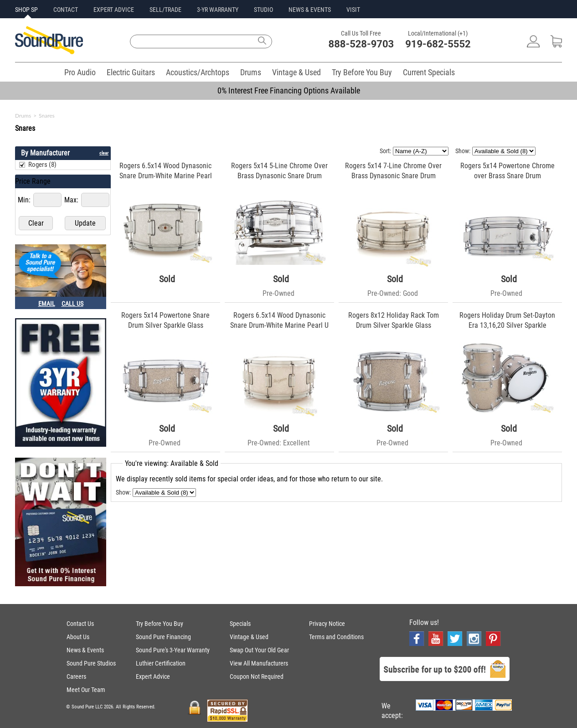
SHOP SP (26, 10)
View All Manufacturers (259, 663)
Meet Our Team (86, 690)
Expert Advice (153, 676)
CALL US (72, 304)
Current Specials (429, 72)
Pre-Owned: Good (393, 293)
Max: (72, 200)
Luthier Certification (161, 663)
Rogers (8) (42, 165)
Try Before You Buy (362, 72)
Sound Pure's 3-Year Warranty (173, 650)
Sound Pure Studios (91, 663)
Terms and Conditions (336, 637)
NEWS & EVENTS (310, 10)
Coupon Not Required (257, 676)
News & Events (85, 650)
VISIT (353, 10)
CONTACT (66, 10)
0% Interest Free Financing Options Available (289, 90)
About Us (78, 637)
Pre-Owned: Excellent (279, 443)
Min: (25, 200)
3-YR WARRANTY (218, 10)
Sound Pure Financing (163, 637)
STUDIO (263, 10)
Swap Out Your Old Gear (259, 650)
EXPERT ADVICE (114, 10)
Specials (240, 624)
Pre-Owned (278, 293)
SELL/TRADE (165, 10)
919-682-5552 (438, 44)
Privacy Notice (327, 624)
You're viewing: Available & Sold (172, 463)
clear (104, 153)
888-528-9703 (361, 44)
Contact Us (80, 624)
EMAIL (47, 304)
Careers (76, 676)
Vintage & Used (296, 72)
